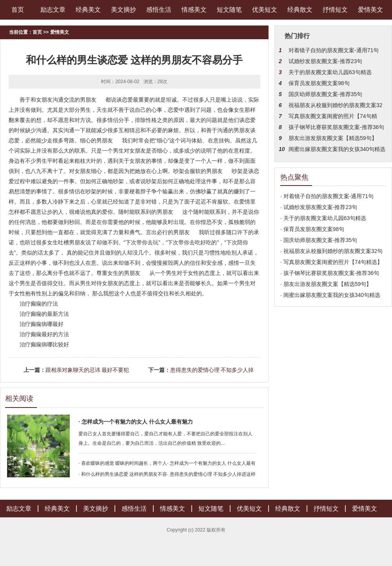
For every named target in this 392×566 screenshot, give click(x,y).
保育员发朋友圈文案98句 (319, 83)
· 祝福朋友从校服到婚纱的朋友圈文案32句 (331, 251)
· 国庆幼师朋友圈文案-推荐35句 (319, 240)
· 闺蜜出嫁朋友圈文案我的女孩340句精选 (330, 295)
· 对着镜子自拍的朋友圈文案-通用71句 (327, 196)
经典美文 (88, 10)
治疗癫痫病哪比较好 (44, 344)
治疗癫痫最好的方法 (44, 334)
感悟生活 (159, 10)
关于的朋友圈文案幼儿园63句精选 (330, 72)
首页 (18, 10)
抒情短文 (335, 10)
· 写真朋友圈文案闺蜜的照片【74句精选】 (331, 262)
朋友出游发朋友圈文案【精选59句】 (333, 138)
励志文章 (53, 10)
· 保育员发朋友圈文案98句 (312, 229)
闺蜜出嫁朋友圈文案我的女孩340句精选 (337, 149)
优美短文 (265, 10)
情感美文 (194, 10)
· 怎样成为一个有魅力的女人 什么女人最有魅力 (136, 422)
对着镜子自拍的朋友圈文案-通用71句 (334, 50)
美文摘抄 (123, 10)
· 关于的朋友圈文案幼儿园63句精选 (323, 218)
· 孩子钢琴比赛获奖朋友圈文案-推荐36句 (330, 273)
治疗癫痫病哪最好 (42, 324)
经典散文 (300, 10)
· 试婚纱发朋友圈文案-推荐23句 (319, 207)
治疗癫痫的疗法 (39, 304)
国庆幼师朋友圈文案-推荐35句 (325, 94)
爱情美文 (370, 10)
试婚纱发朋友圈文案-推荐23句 (325, 61)
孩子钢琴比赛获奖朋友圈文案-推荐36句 (336, 127)
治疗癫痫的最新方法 (44, 314)
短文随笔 (229, 10)
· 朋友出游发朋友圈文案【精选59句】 (326, 284)
